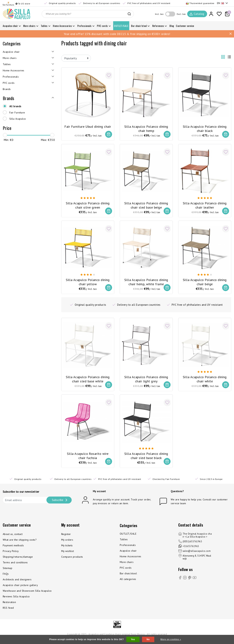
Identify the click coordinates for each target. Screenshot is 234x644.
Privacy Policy (11, 555)
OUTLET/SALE (128, 537)
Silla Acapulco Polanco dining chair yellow (88, 282)
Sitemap (7, 572)
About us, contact (13, 538)
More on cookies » (171, 639)
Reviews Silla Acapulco (16, 600)
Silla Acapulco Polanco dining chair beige (205, 282)
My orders (67, 543)
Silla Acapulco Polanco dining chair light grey (146, 380)
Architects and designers (17, 583)
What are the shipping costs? (20, 543)
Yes (133, 639)
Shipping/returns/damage (18, 560)
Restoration (9, 606)
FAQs (6, 577)
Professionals (128, 549)
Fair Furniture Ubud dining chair (88, 125)
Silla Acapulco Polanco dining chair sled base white (88, 380)
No (148, 639)
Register (66, 538)
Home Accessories (131, 560)
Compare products (72, 560)
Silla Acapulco (18, 119)
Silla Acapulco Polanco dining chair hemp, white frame (146, 282)
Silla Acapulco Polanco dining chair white (205, 380)
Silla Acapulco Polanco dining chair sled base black (146, 457)
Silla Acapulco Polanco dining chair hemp (146, 127)
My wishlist (68, 555)
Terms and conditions (15, 566)
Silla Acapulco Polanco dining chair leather (205, 205)
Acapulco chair (128, 554)
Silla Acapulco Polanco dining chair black (205, 127)
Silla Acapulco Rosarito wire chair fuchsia (88, 457)
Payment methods (13, 549)
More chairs (127, 566)
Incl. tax (159, 14)
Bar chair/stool (128, 577)
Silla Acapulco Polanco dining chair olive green (88, 205)
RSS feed (8, 611)
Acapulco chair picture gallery (20, 589)
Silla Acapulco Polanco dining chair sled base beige (146, 205)
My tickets (67, 549)
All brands (15, 106)
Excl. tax (181, 14)
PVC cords (126, 571)
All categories (128, 583)
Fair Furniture (17, 113)
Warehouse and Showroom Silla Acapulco (27, 594)
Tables (124, 543)
